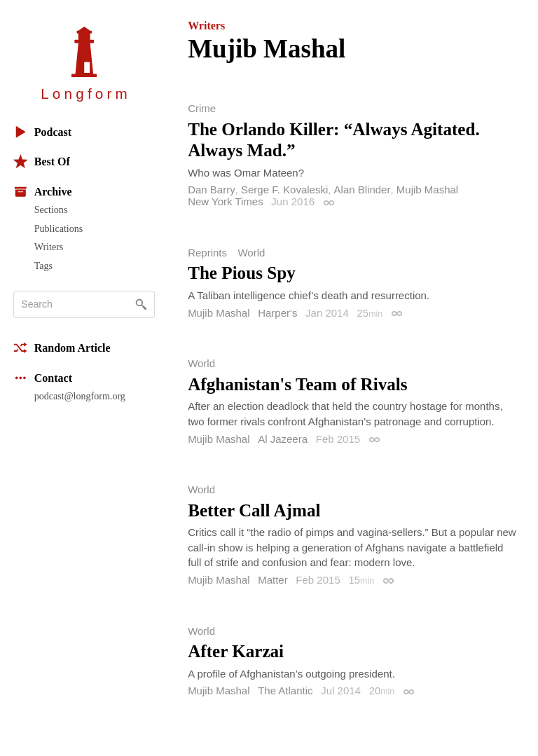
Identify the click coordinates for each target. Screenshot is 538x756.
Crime (202, 108)
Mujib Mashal (427, 190)
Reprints (207, 253)
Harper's (277, 313)
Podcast (42, 132)
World (251, 253)
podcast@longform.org (80, 396)
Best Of (42, 161)
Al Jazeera (283, 439)
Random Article (62, 348)
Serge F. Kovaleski (284, 190)
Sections (51, 209)
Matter (273, 580)
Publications (58, 228)
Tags (43, 266)
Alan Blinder (363, 190)
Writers (49, 247)
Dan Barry (212, 190)
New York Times (226, 201)
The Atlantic (285, 690)
